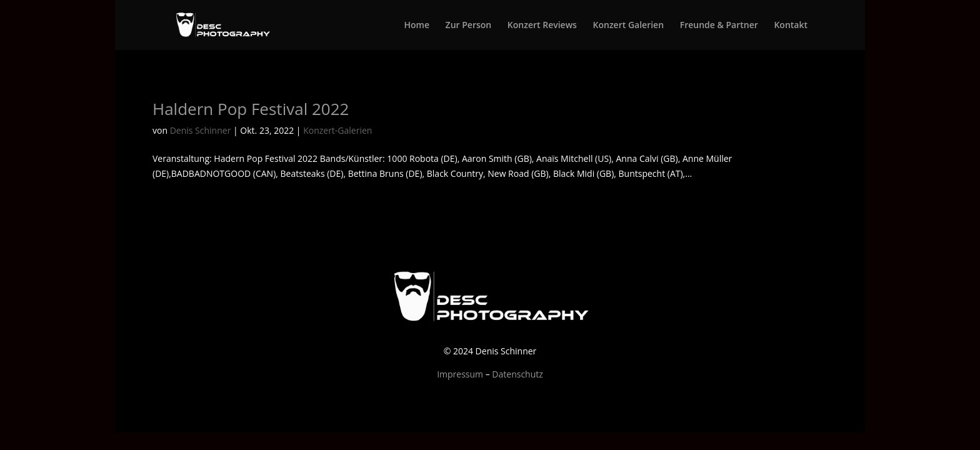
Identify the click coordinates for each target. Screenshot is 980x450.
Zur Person (469, 26)
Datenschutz (517, 374)
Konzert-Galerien (337, 130)
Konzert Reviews (542, 26)
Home (417, 26)
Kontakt (791, 26)
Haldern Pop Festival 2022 (251, 109)
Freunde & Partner (719, 26)
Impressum (460, 374)
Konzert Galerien (629, 26)
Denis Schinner (201, 130)
